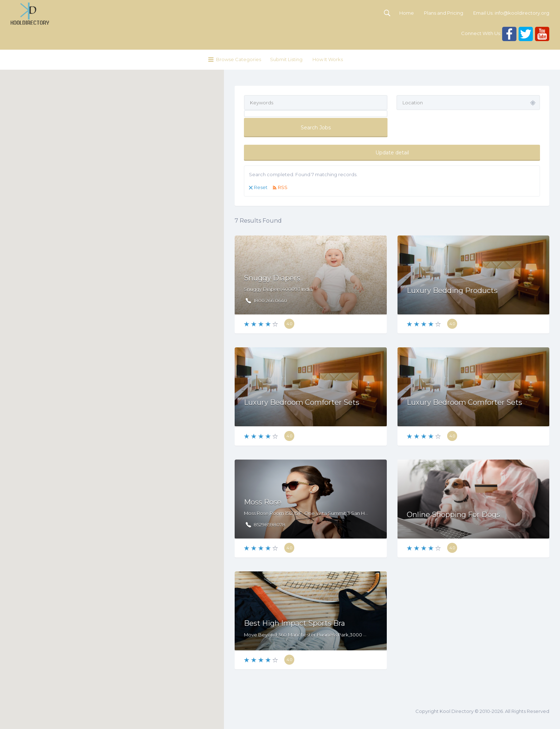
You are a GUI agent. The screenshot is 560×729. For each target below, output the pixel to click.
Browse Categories (239, 59)
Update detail (392, 153)
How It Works (328, 59)
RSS (283, 187)
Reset (261, 187)
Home (407, 13)
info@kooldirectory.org (522, 13)
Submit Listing (286, 59)
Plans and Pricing (444, 13)
